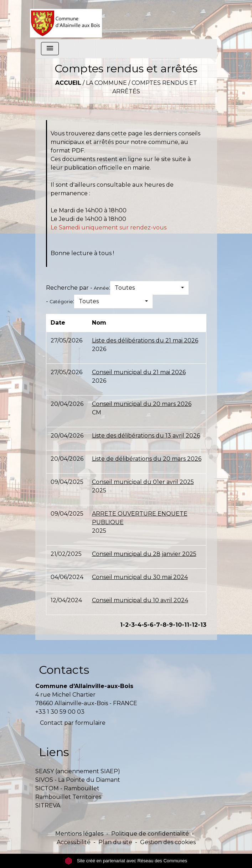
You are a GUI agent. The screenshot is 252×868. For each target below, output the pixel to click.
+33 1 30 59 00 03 (60, 712)
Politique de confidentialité (150, 834)
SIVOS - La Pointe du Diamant (78, 780)
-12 (194, 625)
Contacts (64, 670)
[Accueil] (66, 20)
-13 (202, 625)
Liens (54, 752)
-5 (144, 625)
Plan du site (115, 842)
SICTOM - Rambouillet (67, 788)
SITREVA (48, 805)
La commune (106, 83)
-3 (132, 625)
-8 (163, 625)
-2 (126, 625)
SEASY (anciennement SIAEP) (78, 771)
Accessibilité (74, 842)
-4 (138, 625)
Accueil (68, 83)
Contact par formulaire (73, 723)
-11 (186, 625)
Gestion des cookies (168, 842)
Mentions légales (79, 834)
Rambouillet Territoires (68, 797)
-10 (177, 625)
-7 (157, 625)
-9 (170, 625)
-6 (150, 625)
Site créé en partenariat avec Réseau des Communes (126, 861)
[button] (149, 288)
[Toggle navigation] (50, 49)
